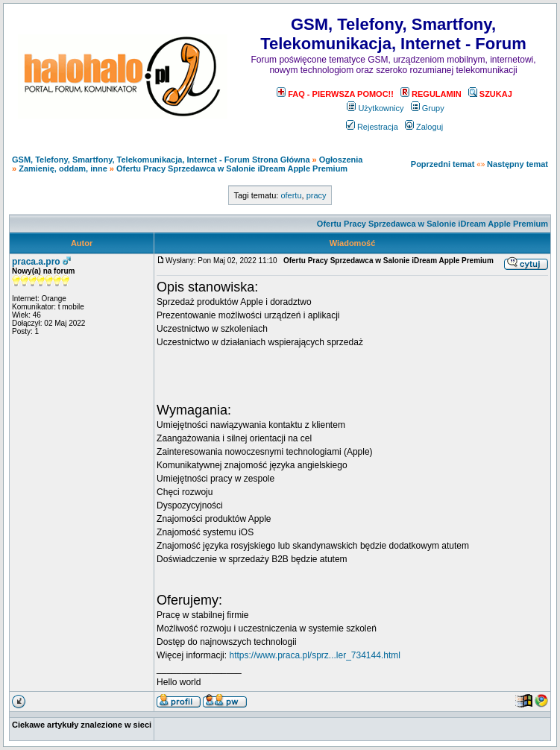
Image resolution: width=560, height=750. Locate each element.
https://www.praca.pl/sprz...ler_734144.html (314, 655)
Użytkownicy (375, 108)
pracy (317, 195)
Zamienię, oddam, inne (63, 168)
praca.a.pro (36, 262)
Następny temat (517, 164)
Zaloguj (424, 127)
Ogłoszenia (341, 160)
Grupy (428, 108)
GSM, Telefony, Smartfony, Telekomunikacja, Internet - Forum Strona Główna (161, 160)
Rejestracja (372, 127)
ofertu (291, 195)
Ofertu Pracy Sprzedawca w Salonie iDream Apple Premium (232, 168)
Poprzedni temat (443, 164)
